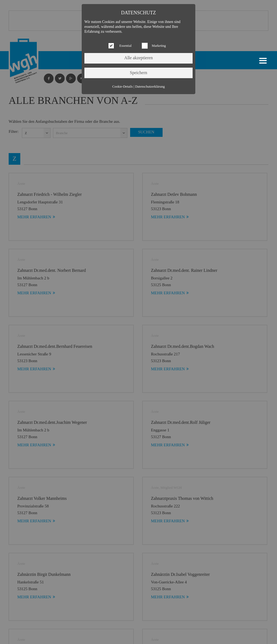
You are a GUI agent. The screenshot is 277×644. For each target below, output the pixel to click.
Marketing (159, 46)
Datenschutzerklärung (150, 87)
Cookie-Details (123, 87)
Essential (125, 46)
